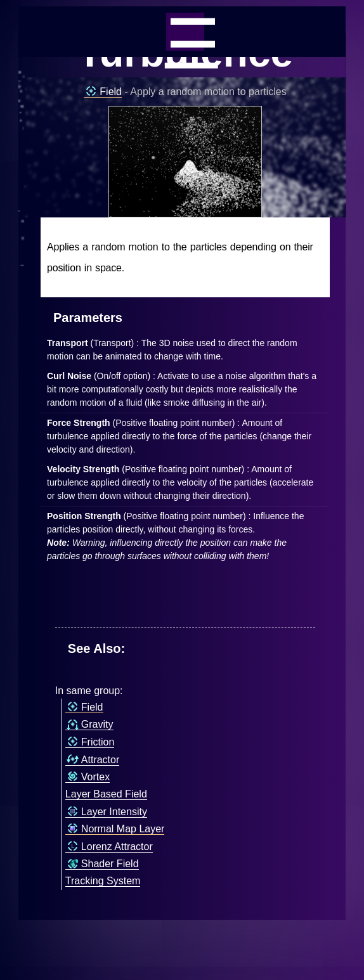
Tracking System (103, 881)
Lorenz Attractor (109, 847)
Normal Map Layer (115, 829)
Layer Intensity (106, 812)
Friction (90, 742)
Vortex (88, 777)
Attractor (92, 760)
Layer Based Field (106, 794)
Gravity (89, 725)
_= (185, 32)
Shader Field (102, 864)
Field (103, 92)
